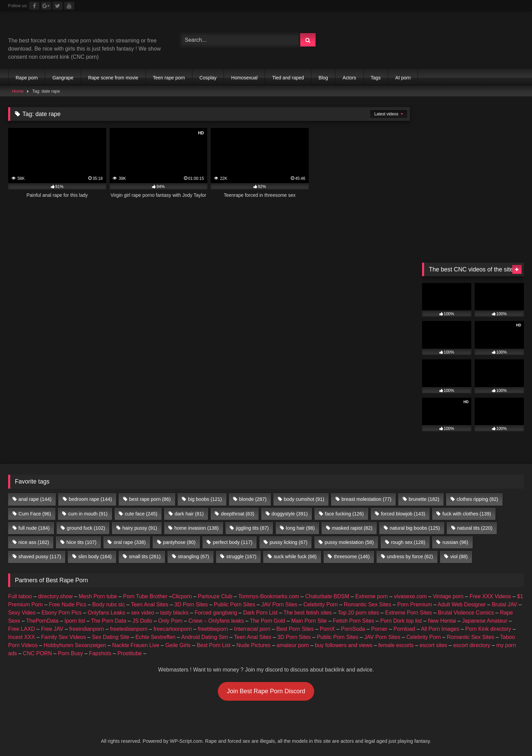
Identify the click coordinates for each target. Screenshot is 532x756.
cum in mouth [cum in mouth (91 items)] (88, 514)
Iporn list (75, 621)
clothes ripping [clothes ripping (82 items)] (477, 499)
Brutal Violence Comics (466, 613)
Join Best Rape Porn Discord (266, 691)
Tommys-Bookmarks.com (269, 596)
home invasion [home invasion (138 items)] (196, 528)
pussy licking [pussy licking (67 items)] (289, 542)
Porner (379, 629)
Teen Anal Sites (150, 604)
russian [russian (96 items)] (455, 542)
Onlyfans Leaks (107, 613)
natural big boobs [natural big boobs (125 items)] (415, 528)
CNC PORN (37, 653)
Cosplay (208, 78)
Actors (349, 78)
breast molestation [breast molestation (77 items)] (366, 499)
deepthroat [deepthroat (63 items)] (237, 514)
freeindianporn (87, 629)
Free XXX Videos (490, 596)
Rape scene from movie (113, 78)
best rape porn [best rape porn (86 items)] (150, 499)
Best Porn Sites (295, 629)
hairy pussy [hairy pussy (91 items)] (140, 528)
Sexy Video (22, 613)
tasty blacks (174, 613)
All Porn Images (440, 629)
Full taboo (20, 596)
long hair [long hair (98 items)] (300, 528)
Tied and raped (288, 78)
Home (18, 91)
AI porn (403, 78)
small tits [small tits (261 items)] (145, 556)
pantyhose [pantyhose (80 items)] (179, 542)
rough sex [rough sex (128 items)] (408, 542)
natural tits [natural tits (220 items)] (475, 528)
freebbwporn (213, 629)
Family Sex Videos (63, 637)
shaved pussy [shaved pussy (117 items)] (40, 556)
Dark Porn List (260, 613)
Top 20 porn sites (358, 613)
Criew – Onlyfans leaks (216, 621)
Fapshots (100, 653)
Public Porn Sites (234, 604)
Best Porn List (214, 645)
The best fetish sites (308, 613)
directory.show (55, 596)
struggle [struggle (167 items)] (241, 556)
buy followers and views (344, 645)
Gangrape (63, 78)
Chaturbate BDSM (327, 596)
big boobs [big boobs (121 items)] (205, 499)
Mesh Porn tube (98, 596)
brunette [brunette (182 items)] (424, 499)
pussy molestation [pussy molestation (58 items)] (349, 542)
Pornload (404, 629)
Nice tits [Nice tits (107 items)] (81, 542)
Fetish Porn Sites (354, 621)
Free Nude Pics (68, 604)
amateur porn (293, 645)
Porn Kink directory (488, 629)
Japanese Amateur (485, 621)
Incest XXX (22, 637)
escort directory (472, 645)
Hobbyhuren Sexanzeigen (75, 645)
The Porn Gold (267, 621)
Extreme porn (372, 596)
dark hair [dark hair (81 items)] (189, 514)
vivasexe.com (410, 596)
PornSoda (353, 629)
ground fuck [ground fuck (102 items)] (86, 528)
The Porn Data (109, 621)
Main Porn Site (309, 621)
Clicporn (182, 596)
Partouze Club (215, 596)
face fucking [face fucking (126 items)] (344, 514)
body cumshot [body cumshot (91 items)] (304, 499)
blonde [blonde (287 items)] (253, 499)
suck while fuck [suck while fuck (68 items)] (295, 556)
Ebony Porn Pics (61, 613)
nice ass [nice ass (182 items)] (34, 542)
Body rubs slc (109, 604)
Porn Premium (415, 604)
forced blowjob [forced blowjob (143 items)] (403, 514)
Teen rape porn (169, 78)
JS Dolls (142, 621)
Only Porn (170, 621)
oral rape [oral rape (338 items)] (130, 542)
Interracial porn (252, 629)
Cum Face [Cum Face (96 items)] (35, 514)
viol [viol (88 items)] (459, 556)
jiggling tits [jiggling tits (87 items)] (252, 528)
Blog (323, 78)
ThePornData (42, 621)
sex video (143, 613)
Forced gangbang (216, 613)
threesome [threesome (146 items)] (352, 556)
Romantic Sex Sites (367, 604)
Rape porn (27, 78)
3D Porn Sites (191, 604)
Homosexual (244, 78)
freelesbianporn (129, 629)
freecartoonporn (173, 629)
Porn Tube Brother (145, 596)
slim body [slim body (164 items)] (95, 556)
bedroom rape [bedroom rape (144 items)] (90, 499)
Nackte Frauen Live (136, 645)
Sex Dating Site (111, 637)
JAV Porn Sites (279, 604)
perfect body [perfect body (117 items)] (233, 542)
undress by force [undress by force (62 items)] (410, 556)
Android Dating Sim (205, 637)
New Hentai (442, 621)
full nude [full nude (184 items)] (34, 528)
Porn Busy (71, 653)
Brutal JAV (505, 604)
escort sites (433, 645)
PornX (327, 629)
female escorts (396, 645)
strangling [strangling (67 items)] (193, 556)
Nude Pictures (254, 645)
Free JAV (52, 629)
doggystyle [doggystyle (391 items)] (289, 514)
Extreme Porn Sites (408, 613)
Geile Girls (178, 645)
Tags (376, 78)
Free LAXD (22, 629)
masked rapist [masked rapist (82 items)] (352, 528)
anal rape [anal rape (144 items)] (35, 499)
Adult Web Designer (462, 604)
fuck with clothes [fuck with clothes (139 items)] (467, 514)
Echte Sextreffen (155, 637)
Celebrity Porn (320, 604)
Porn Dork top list (401, 621)
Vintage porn (448, 596)
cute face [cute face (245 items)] (141, 514)
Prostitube (130, 653)
